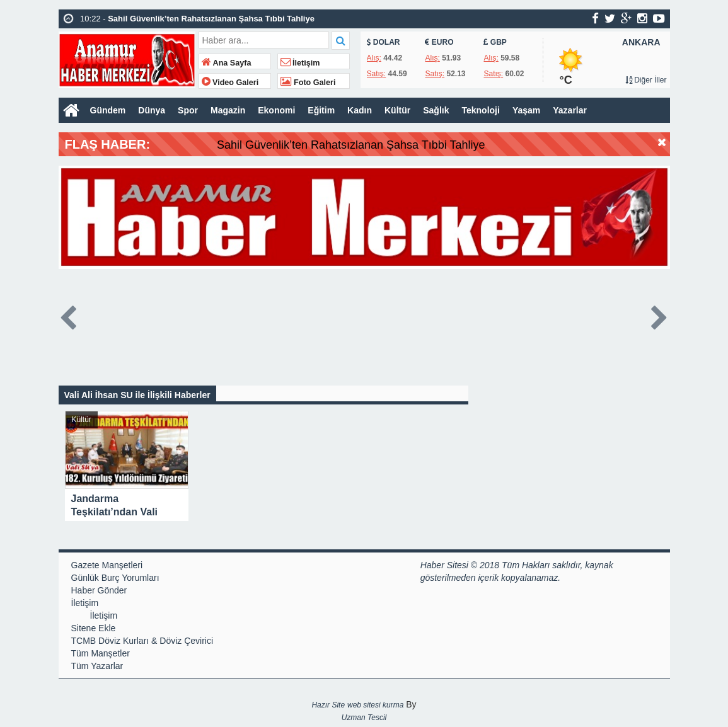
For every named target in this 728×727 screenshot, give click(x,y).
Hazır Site (328, 705)
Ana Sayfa (227, 63)
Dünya (152, 110)
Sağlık (436, 110)
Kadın (360, 110)
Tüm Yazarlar (97, 666)
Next (660, 315)
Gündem (108, 110)
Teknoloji (480, 110)
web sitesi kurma (375, 705)
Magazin (228, 110)
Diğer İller (646, 80)
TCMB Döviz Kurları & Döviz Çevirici (142, 641)
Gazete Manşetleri (107, 565)
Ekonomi (276, 110)
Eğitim (321, 110)
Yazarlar (570, 110)
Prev (69, 315)
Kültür (397, 110)
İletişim (300, 63)
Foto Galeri (308, 83)
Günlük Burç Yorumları (115, 578)
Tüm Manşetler (101, 653)
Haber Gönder (99, 590)
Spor (188, 110)
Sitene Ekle (94, 628)
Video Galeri (230, 83)
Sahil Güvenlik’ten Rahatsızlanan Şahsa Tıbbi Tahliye (378, 145)
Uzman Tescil (364, 718)
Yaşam (526, 110)
